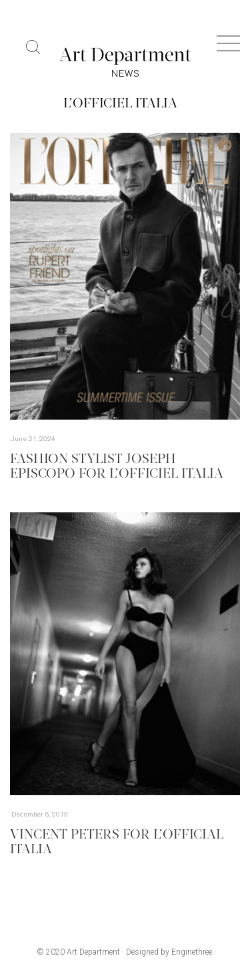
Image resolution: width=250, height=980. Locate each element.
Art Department (93, 952)
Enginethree (192, 952)
